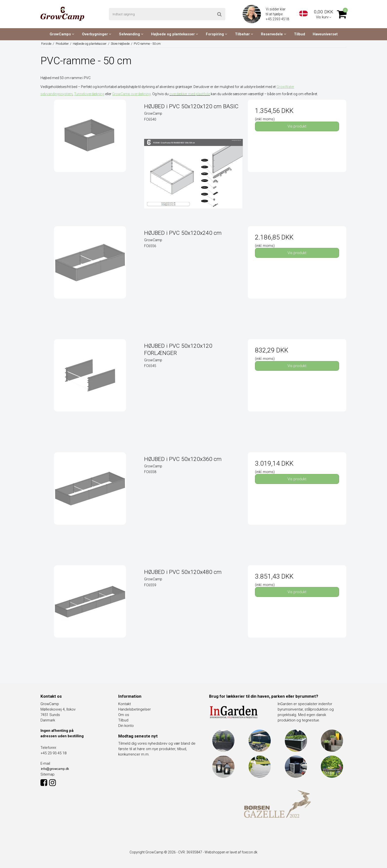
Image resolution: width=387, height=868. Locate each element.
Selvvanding (131, 34)
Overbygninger (97, 34)
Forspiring (217, 34)
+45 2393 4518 (278, 19)
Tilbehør (244, 34)
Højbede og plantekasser (175, 34)
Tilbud (300, 34)
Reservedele (274, 34)
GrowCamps (62, 34)
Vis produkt (297, 126)
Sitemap (48, 774)
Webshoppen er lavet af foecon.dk (231, 852)
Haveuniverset (325, 34)
